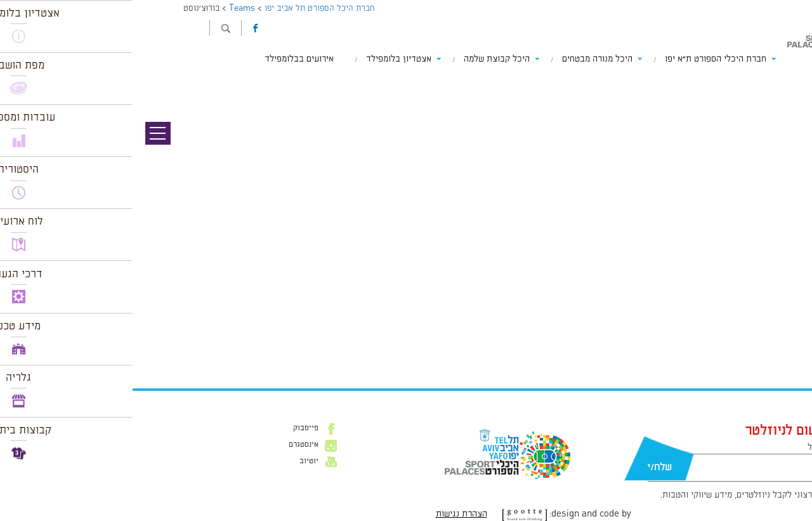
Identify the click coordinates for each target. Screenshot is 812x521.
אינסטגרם (171, 445)
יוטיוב (176, 461)
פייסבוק (173, 428)
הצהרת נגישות (329, 514)
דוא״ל (685, 447)
